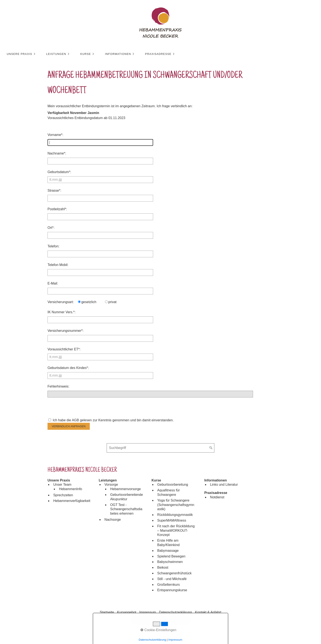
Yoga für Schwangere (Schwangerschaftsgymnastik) (176, 505)
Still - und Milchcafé (172, 579)
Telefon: (53, 246)
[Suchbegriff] (160, 448)
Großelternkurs (169, 585)
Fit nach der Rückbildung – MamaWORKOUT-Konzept (176, 531)
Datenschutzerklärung (175, 612)
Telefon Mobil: (58, 265)
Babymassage (168, 551)
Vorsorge (111, 485)
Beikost (163, 567)
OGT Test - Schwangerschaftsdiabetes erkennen (126, 509)
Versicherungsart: (61, 302)
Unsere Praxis (22, 54)
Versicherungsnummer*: (66, 331)
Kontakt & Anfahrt (208, 612)
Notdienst (217, 497)
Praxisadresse (161, 54)
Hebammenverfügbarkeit (72, 501)
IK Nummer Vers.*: (61, 312)
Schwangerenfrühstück (175, 573)
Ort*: (51, 228)
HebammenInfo (70, 489)
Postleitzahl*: (57, 209)
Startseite (107, 612)
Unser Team (62, 485)
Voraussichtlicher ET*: (64, 349)
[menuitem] (23, 54)
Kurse (88, 54)
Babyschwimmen (170, 562)
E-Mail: (53, 283)
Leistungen (59, 54)
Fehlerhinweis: (58, 386)
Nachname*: (57, 153)
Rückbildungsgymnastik (175, 515)
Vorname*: (55, 135)
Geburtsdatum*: (59, 172)
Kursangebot (127, 612)
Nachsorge (113, 520)
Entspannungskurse (172, 590)
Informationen (121, 54)
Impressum (148, 612)
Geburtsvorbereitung (173, 485)
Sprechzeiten (63, 495)
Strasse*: (54, 190)
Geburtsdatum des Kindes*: (68, 368)
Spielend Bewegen (171, 556)
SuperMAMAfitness (172, 520)
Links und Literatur (224, 485)
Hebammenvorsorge (126, 489)
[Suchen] (211, 448)
